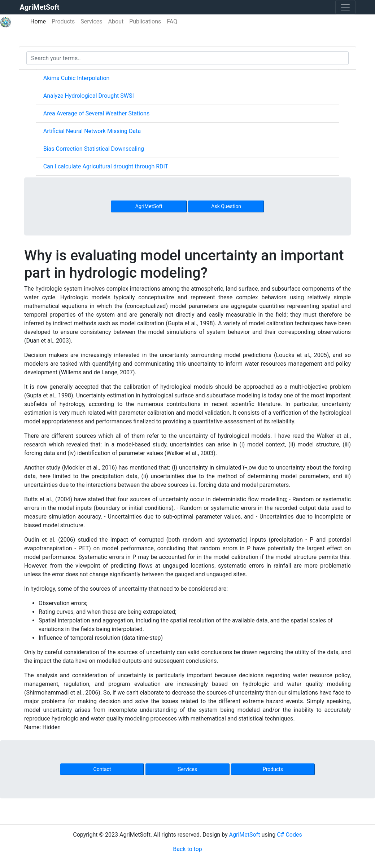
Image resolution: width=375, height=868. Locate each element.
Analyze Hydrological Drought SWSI (89, 96)
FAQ (172, 21)
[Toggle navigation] (345, 7)
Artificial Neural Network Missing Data (92, 131)
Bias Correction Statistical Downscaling (94, 149)
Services (91, 21)
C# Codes (289, 835)
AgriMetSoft (149, 206)
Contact (102, 769)
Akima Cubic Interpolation (77, 78)
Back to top (187, 849)
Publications (145, 21)
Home (40, 21)
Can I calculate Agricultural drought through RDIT (106, 166)
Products (63, 21)
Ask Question (226, 206)
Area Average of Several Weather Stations (96, 113)
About (116, 21)
